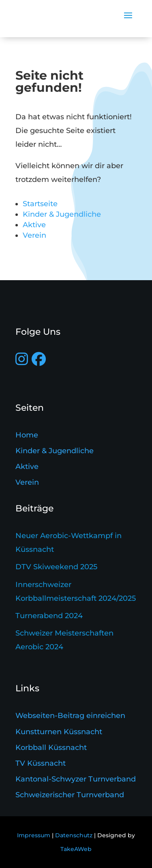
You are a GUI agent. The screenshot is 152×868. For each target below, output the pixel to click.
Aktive (34, 225)
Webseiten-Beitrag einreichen (70, 716)
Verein (34, 235)
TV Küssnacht (41, 763)
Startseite (40, 204)
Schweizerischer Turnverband (70, 795)
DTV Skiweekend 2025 (56, 567)
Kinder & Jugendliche (62, 214)
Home (27, 435)
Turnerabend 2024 (49, 616)
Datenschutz (74, 835)
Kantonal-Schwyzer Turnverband (76, 779)
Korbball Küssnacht (51, 748)
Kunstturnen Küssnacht (59, 732)
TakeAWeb (76, 849)
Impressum (34, 835)
